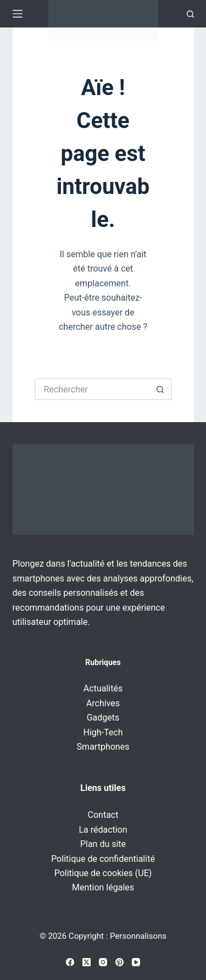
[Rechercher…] (92, 389)
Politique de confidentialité (103, 859)
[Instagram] (103, 962)
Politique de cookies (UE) (103, 873)
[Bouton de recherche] (161, 389)
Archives (103, 703)
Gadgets (103, 718)
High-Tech (103, 732)
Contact (103, 815)
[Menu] (18, 14)
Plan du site (103, 844)
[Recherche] (190, 14)
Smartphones (103, 747)
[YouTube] (136, 962)
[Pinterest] (119, 962)
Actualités (103, 688)
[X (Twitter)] (87, 962)
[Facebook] (70, 962)
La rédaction (103, 830)
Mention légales (103, 887)
